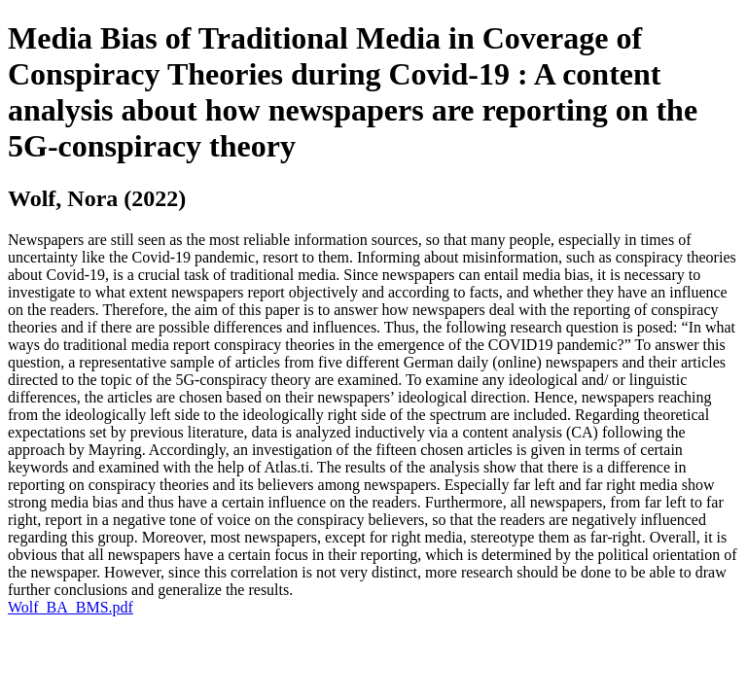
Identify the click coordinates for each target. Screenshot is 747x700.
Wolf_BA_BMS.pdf (71, 607)
